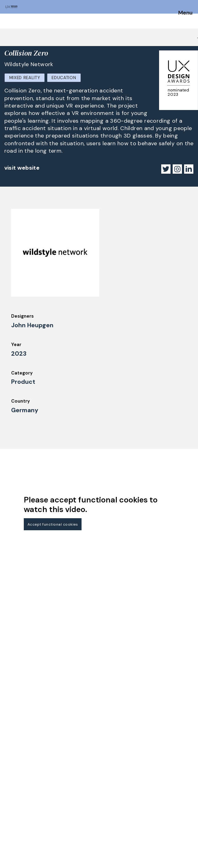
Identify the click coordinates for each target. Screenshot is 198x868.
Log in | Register (152, 820)
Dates (11, 789)
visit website (22, 168)
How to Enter (19, 781)
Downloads (81, 829)
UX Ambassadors (23, 823)
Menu (185, 13)
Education (64, 78)
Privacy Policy (150, 803)
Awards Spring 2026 (91, 787)
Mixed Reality (25, 78)
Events (77, 795)
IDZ (73, 820)
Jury (9, 806)
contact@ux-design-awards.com (59, 854)
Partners (143, 787)
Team (75, 812)
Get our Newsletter (31, 742)
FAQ (9, 797)
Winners (78, 778)
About (76, 803)
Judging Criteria (22, 814)
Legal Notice (148, 778)
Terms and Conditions (159, 812)
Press (140, 795)
